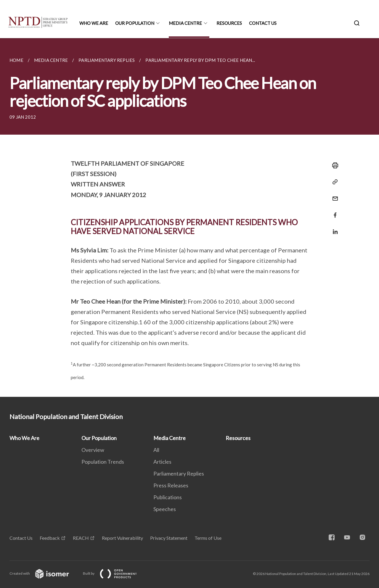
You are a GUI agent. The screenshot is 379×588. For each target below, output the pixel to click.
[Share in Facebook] (333, 211)
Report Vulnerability (122, 538)
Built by (115, 573)
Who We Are (94, 23)
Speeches (165, 509)
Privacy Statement (169, 538)
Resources (229, 23)
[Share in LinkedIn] (333, 228)
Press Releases (171, 485)
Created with (44, 573)
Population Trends (103, 462)
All (156, 450)
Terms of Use (208, 538)
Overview (93, 450)
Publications (168, 497)
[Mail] (333, 195)
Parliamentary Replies (179, 473)
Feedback (50, 538)
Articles (162, 462)
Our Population (135, 23)
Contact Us (263, 23)
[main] (189, 218)
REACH (81, 538)
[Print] (333, 165)
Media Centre (185, 23)
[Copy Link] (333, 182)
